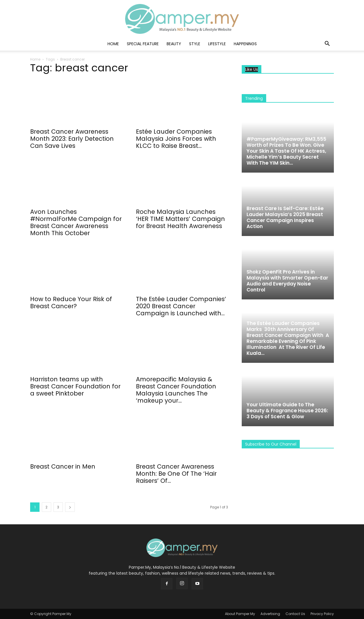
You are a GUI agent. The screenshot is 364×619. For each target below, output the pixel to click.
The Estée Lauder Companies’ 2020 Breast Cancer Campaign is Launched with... (181, 306)
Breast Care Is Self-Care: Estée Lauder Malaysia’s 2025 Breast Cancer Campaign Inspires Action (285, 217)
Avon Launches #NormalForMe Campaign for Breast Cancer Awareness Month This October (76, 222)
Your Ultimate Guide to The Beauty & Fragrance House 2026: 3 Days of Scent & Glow (287, 411)
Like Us (252, 70)
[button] (327, 44)
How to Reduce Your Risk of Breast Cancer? (71, 303)
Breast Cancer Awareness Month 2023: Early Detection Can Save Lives (72, 139)
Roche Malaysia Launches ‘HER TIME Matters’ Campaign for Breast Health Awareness (180, 219)
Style (195, 44)
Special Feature (143, 44)
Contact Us (295, 614)
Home (113, 44)
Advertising (270, 614)
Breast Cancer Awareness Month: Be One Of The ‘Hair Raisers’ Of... (176, 474)
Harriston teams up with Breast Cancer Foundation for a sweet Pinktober (75, 386)
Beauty (174, 44)
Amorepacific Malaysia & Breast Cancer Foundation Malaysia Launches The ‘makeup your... (176, 390)
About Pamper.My (240, 614)
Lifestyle (217, 44)
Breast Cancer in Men (63, 466)
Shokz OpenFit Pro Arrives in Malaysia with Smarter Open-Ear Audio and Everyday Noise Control (287, 281)
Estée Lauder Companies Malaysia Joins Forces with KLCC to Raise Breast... (176, 139)
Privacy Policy (322, 614)
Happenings (245, 44)
